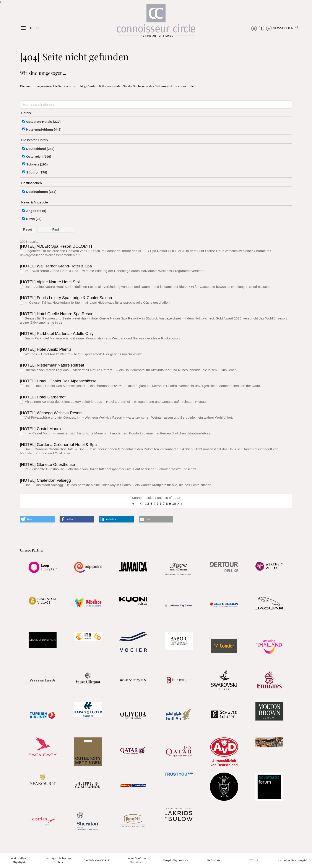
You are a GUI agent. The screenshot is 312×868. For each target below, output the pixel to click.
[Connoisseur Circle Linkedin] (269, 28)
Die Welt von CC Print (97, 860)
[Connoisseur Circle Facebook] (261, 28)
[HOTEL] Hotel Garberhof (43, 397)
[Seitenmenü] (23, 28)
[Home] (156, 22)
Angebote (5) (36, 211)
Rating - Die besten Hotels (58, 860)
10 (174, 504)
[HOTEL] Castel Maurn (40, 429)
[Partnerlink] (43, 567)
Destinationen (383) (41, 192)
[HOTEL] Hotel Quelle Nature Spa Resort (57, 314)
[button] (37, 519)
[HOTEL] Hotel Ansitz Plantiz (46, 349)
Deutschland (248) (40, 149)
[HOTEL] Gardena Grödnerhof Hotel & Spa (58, 445)
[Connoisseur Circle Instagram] (254, 28)
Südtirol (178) (37, 172)
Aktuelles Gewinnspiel (292, 860)
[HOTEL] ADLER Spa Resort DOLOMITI (56, 246)
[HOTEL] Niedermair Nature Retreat (52, 365)
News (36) (34, 219)
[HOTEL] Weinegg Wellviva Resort (51, 413)
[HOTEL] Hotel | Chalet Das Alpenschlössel (59, 381)
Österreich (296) (39, 156)
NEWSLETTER (283, 28)
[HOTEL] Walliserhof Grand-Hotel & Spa (56, 266)
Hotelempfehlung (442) (44, 129)
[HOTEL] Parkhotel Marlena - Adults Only (57, 333)
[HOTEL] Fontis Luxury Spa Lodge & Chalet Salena (66, 298)
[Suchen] (297, 28)
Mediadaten (214, 860)
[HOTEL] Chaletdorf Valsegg (45, 480)
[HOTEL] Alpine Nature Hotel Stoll (50, 282)
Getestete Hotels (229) (43, 122)
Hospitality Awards (176, 860)
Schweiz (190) (37, 164)
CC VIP (254, 860)
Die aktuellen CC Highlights (19, 860)
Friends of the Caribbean (137, 860)
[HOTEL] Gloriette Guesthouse (47, 464)
